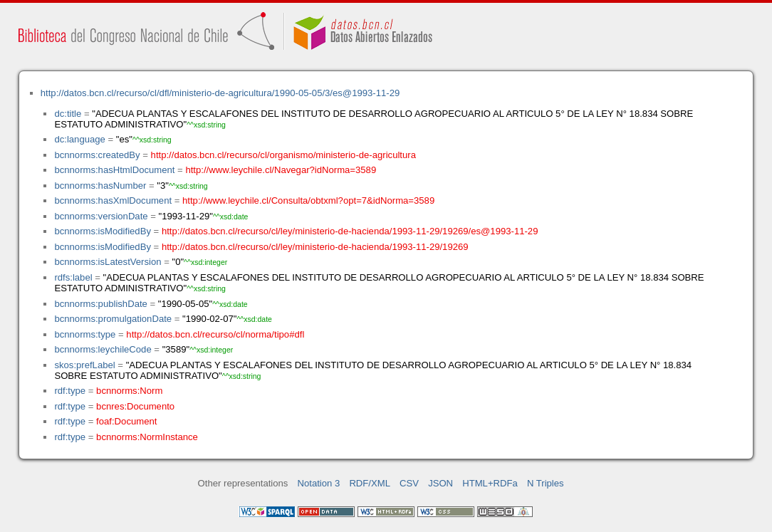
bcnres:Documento (135, 406)
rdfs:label (73, 277)
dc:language (79, 139)
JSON (440, 483)
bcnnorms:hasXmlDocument (113, 200)
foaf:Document (126, 421)
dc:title (68, 114)
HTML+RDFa (490, 483)
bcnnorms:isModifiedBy (103, 231)
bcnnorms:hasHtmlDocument (114, 170)
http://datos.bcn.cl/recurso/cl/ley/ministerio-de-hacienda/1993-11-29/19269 (315, 247)
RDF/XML (370, 483)
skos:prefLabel (84, 365)
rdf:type (70, 391)
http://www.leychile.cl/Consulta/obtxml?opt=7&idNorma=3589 (308, 200)
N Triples (546, 483)
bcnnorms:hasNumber (100, 186)
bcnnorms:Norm (129, 391)
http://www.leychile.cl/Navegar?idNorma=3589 (281, 170)
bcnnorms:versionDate (101, 216)
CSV (409, 483)
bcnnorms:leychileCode (103, 349)
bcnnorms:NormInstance (147, 437)
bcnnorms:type (85, 334)
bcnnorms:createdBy (97, 155)
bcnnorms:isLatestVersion (108, 262)
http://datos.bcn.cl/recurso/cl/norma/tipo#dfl (215, 334)
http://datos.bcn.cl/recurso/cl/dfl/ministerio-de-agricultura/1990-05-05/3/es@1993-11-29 (220, 93)
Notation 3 (319, 483)
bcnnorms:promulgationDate (113, 319)
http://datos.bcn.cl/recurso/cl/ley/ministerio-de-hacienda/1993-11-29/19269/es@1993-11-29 (350, 231)
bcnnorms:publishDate (100, 304)
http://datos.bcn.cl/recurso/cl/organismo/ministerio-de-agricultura (283, 155)
